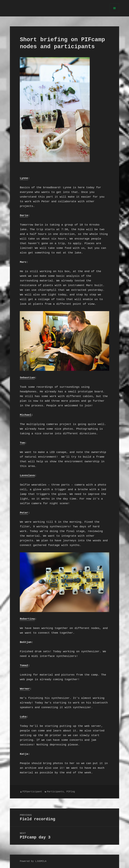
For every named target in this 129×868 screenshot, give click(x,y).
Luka (23, 717)
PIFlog (71, 792)
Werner (25, 689)
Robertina (27, 619)
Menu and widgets (115, 13)
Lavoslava (27, 475)
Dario (24, 215)
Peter (24, 513)
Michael (26, 415)
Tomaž (24, 665)
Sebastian (27, 378)
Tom (22, 443)
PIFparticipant (32, 792)
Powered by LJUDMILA (33, 861)
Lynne (24, 178)
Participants (55, 792)
